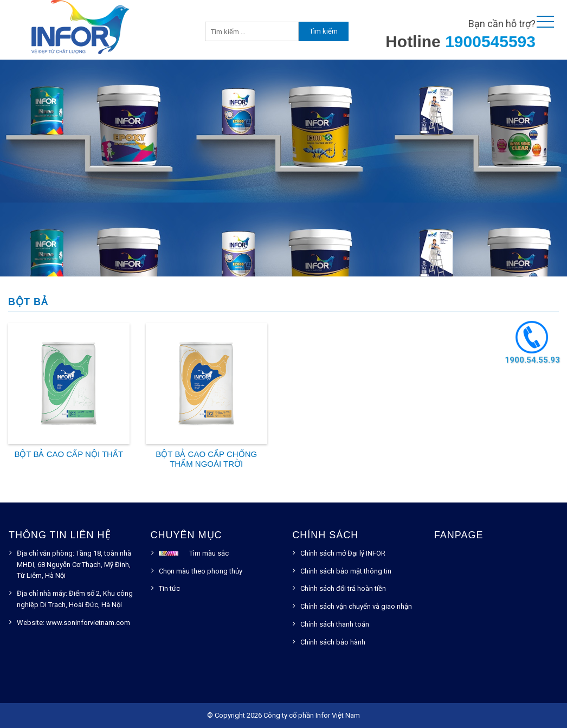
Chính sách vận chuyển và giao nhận (356, 606)
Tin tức (169, 588)
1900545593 (490, 41)
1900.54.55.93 (532, 360)
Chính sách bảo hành (333, 642)
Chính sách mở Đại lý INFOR (343, 553)
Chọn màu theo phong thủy (201, 571)
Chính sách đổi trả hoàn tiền (343, 588)
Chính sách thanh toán (335, 624)
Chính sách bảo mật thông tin (346, 571)
